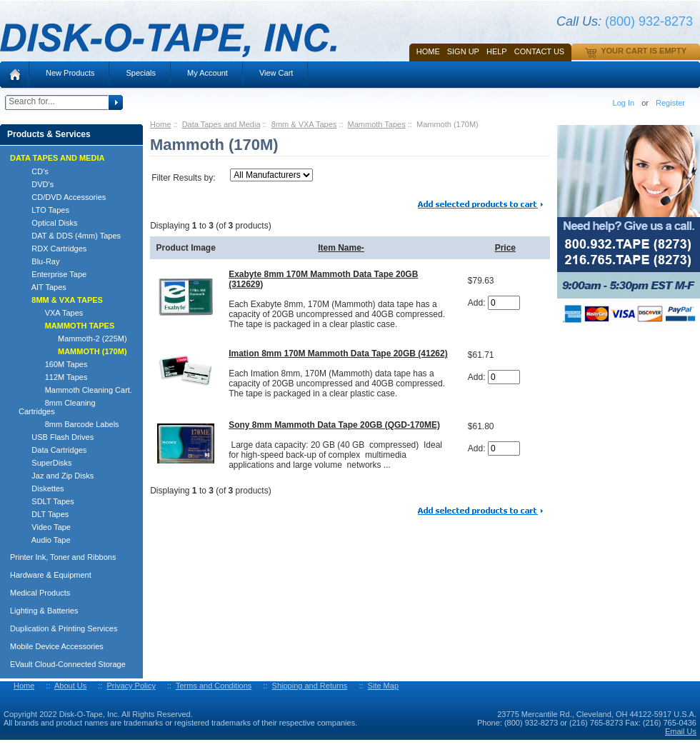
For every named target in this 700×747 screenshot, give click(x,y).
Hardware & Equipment (51, 575)
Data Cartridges (52, 450)
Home (428, 51)
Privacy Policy (131, 686)
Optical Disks (48, 223)
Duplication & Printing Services (64, 628)
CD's (34, 171)
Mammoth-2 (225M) (73, 339)
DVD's (36, 184)
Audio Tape (45, 540)
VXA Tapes (51, 313)
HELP (497, 51)
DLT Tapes (44, 514)
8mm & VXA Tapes (304, 124)
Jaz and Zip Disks (56, 476)
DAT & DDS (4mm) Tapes (70, 236)
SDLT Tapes (46, 501)
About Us (70, 686)
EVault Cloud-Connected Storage (68, 664)
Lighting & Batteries (44, 611)
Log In (624, 103)
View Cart (276, 73)
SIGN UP (463, 51)
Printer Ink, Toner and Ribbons (63, 557)
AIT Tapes (42, 287)
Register (670, 103)
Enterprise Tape (52, 274)
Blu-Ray (39, 261)
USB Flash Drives (56, 437)
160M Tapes (53, 364)
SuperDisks (45, 463)
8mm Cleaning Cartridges (57, 407)
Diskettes (41, 488)
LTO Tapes (44, 210)
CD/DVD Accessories (62, 197)
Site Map (383, 686)
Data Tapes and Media (221, 124)
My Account (207, 73)
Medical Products (40, 593)
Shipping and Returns (310, 686)
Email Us (681, 731)
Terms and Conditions (214, 686)
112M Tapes (53, 377)
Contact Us (540, 51)
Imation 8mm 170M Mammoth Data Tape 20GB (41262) (338, 354)
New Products (70, 73)
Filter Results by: (183, 178)
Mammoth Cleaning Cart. (75, 390)
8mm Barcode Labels (69, 424)
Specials (141, 73)
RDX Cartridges (52, 249)
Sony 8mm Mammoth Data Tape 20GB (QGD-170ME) (334, 425)
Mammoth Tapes (377, 124)
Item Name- (341, 248)
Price (505, 248)
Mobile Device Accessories (57, 646)
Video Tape (45, 527)
